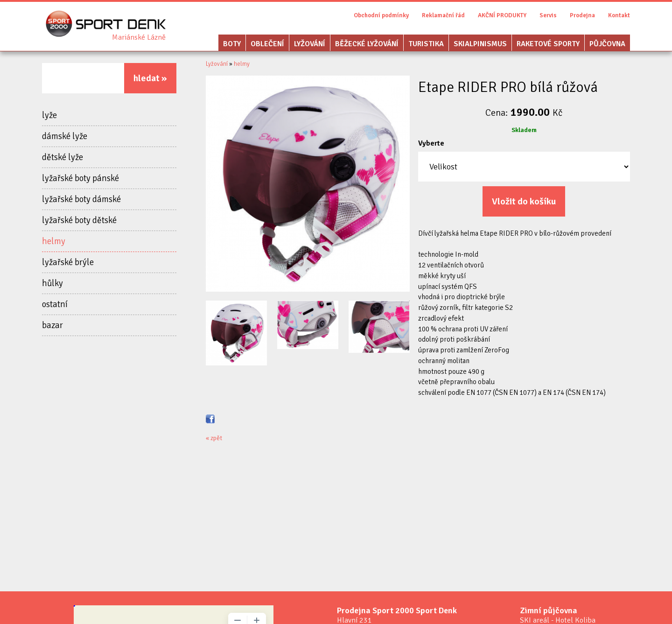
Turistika (426, 44)
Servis (548, 15)
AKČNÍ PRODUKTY (502, 15)
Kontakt (619, 15)
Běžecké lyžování (367, 44)
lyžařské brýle (68, 262)
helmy (54, 241)
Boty (232, 44)
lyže (49, 115)
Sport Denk (139, 37)
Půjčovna (607, 44)
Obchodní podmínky (381, 15)
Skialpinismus (480, 44)
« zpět (214, 438)
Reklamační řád (443, 15)
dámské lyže (65, 136)
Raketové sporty (548, 44)
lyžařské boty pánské (80, 178)
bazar (52, 325)
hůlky (52, 283)
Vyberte (431, 143)
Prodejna (582, 15)
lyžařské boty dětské (79, 220)
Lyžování (310, 44)
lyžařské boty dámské (81, 199)
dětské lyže (63, 157)
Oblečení (267, 44)
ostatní (55, 304)
